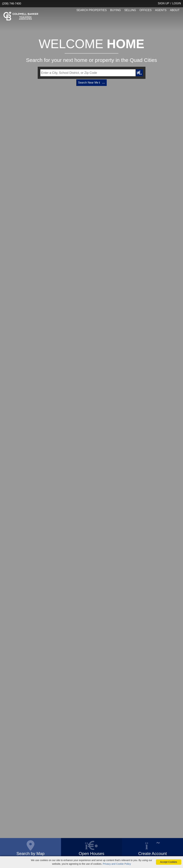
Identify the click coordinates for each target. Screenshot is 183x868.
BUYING (115, 10)
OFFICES (146, 10)
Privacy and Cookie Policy (117, 864)
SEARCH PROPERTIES (92, 10)
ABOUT (175, 10)
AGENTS (161, 10)
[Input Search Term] (88, 73)
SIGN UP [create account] (164, 3)
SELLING (130, 10)
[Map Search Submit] (139, 73)
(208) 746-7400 (12, 4)
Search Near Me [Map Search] (91, 83)
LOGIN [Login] (177, 3)
